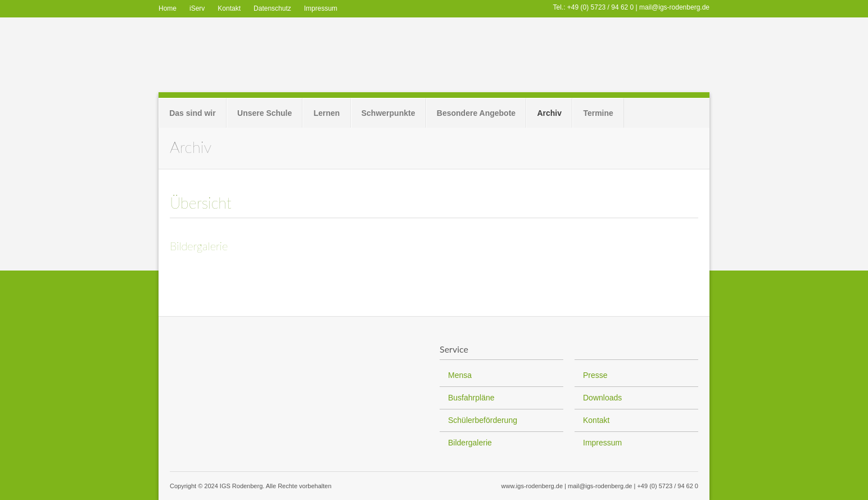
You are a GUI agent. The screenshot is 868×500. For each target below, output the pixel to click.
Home (168, 8)
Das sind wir (192, 113)
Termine (598, 113)
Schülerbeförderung (483, 420)
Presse (595, 375)
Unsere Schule (265, 113)
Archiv (549, 113)
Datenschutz (272, 8)
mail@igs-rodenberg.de (674, 7)
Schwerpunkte (388, 113)
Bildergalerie (199, 246)
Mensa (460, 375)
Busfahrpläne (471, 398)
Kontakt (229, 8)
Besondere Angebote (476, 113)
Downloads (602, 398)
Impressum (321, 8)
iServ (197, 8)
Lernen (327, 113)
